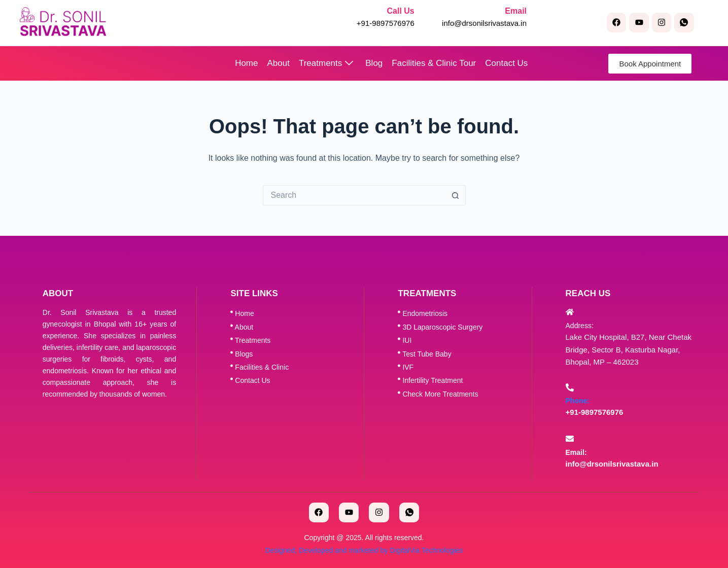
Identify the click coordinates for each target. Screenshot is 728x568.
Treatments (326, 63)
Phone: (578, 401)
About (279, 63)
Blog (374, 63)
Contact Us (506, 63)
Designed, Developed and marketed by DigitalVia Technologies (364, 550)
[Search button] (456, 195)
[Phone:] (570, 387)
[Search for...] (354, 195)
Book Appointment (650, 64)
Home (246, 63)
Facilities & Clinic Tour (434, 63)
